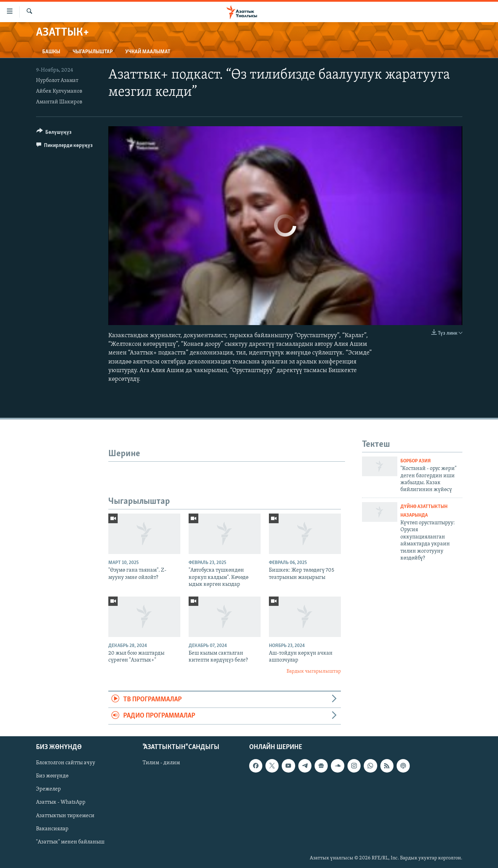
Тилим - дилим (161, 763)
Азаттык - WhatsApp (61, 802)
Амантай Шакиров (59, 102)
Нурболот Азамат (57, 81)
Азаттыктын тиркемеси (65, 815)
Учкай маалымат (148, 52)
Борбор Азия (416, 461)
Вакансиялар (52, 829)
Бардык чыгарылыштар (314, 671)
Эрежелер (48, 789)
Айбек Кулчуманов (59, 91)
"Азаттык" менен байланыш (70, 842)
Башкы (51, 52)
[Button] (54, 133)
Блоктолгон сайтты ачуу (66, 763)
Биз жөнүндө (52, 776)
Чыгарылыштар (93, 52)
